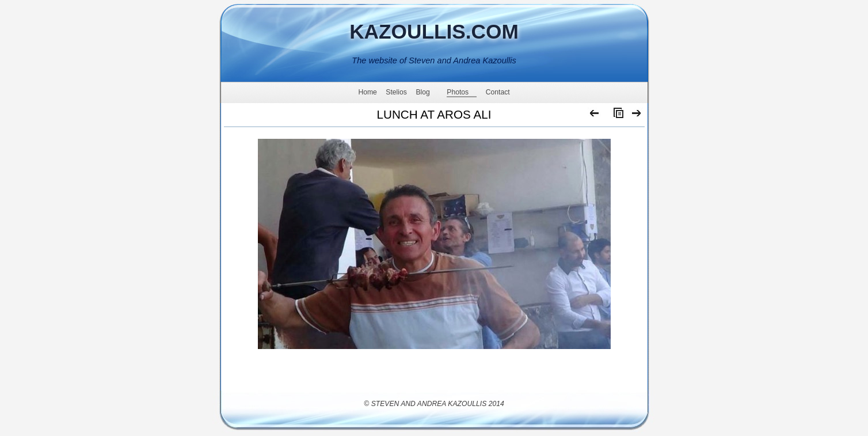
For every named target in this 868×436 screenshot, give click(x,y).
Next (637, 116)
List (616, 116)
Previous (595, 116)
